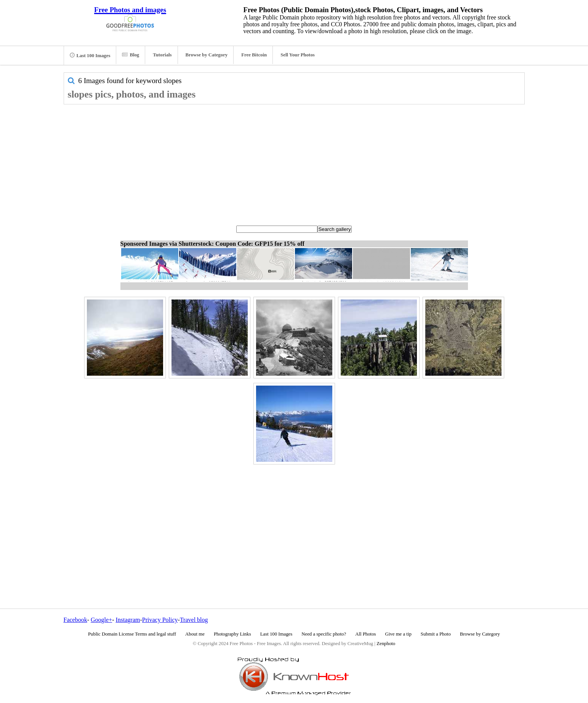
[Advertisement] (294, 162)
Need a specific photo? (324, 634)
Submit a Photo (436, 634)
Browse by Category (207, 55)
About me (195, 634)
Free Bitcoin (254, 55)
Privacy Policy (160, 620)
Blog (131, 55)
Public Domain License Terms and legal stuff (132, 634)
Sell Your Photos (298, 55)
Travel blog (194, 620)
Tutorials (162, 55)
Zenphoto (386, 644)
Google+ (101, 620)
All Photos (365, 634)
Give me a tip (398, 634)
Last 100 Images (90, 55)
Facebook (75, 620)
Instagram (128, 620)
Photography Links (232, 634)
